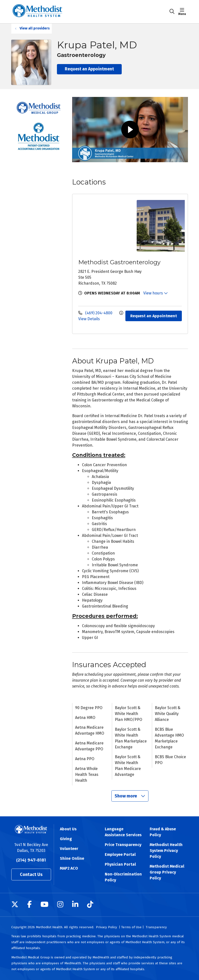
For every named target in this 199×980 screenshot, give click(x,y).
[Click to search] (172, 12)
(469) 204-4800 (96, 313)
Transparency (156, 927)
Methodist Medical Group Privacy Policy (167, 872)
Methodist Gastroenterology (119, 262)
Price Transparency (123, 845)
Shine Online (72, 858)
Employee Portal (120, 854)
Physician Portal (120, 864)
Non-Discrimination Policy (123, 877)
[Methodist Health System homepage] (37, 12)
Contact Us (31, 874)
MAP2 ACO (69, 868)
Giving (66, 839)
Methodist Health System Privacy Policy (166, 851)
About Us (68, 829)
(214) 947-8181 (31, 860)
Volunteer (69, 849)
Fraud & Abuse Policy (163, 832)
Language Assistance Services (123, 832)
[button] (183, 12)
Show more (130, 796)
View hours (156, 293)
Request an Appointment (89, 69)
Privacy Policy (106, 927)
